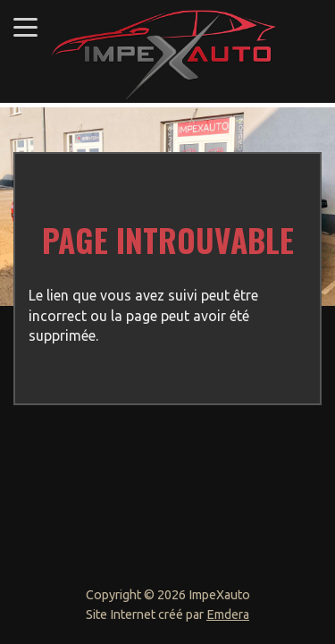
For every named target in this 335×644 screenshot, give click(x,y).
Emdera (228, 614)
